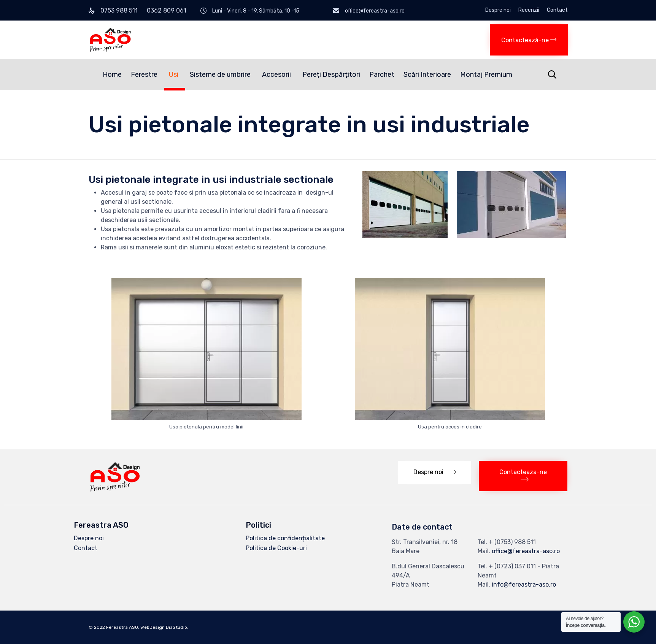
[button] (529, 40)
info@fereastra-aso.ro (524, 585)
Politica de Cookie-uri (276, 548)
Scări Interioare (427, 75)
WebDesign (152, 627)
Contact (557, 10)
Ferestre (145, 75)
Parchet (382, 75)
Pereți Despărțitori (331, 75)
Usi (175, 75)
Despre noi (498, 10)
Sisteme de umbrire (221, 75)
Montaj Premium (486, 75)
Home (112, 75)
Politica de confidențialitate (285, 538)
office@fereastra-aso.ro (526, 551)
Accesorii (278, 75)
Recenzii (529, 10)
